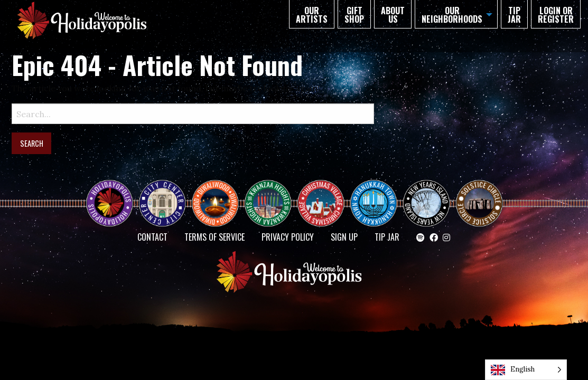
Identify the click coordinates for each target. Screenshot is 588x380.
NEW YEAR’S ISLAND (427, 198)
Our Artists (312, 15)
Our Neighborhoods (452, 15)
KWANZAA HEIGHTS (272, 194)
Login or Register (556, 15)
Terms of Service (214, 237)
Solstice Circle (480, 194)
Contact (152, 237)
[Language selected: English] (526, 370)
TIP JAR (514, 15)
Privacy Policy (288, 237)
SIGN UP (344, 237)
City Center (161, 194)
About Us (393, 15)
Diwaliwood (219, 189)
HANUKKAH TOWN (378, 194)
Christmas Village (325, 194)
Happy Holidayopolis (114, 194)
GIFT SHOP (354, 15)
